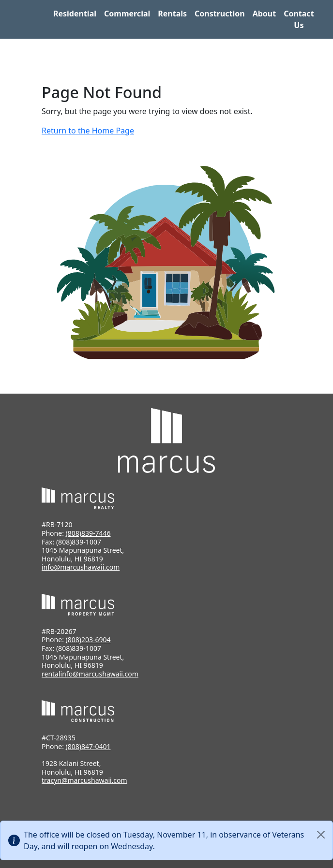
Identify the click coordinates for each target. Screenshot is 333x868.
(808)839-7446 (88, 533)
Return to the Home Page (88, 131)
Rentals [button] (172, 14)
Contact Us (299, 19)
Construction (220, 14)
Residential (75, 14)
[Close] (321, 835)
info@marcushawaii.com (81, 567)
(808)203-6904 (88, 640)
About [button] (265, 14)
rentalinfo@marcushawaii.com (90, 674)
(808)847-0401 (88, 746)
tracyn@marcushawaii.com (84, 780)
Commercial (127, 14)
